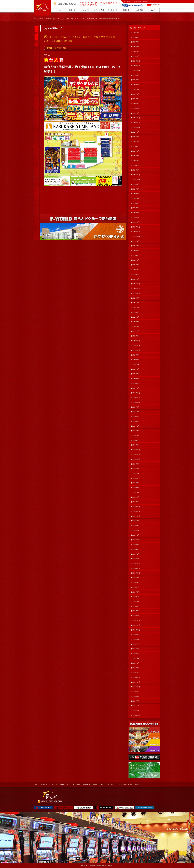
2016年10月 (136, 573)
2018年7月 (136, 473)
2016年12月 (136, 564)
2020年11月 (136, 345)
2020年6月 (136, 369)
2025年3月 (136, 104)
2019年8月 (136, 412)
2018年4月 (136, 488)
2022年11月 (136, 232)
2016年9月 (136, 578)
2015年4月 (136, 658)
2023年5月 (136, 203)
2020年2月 (136, 383)
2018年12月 (136, 450)
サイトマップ (128, 1)
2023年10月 (136, 179)
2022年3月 (136, 270)
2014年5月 (136, 706)
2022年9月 (136, 241)
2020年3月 (136, 379)
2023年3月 (136, 213)
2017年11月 (136, 511)
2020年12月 (136, 341)
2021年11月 (136, 289)
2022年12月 (136, 227)
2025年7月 (136, 85)
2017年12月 (136, 507)
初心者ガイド (64, 784)
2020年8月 (136, 360)
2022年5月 (136, 260)
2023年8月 (136, 189)
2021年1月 (136, 336)
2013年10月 (136, 715)
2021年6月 (136, 312)
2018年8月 (136, 469)
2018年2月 (136, 497)
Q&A (102, 784)
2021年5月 (136, 317)
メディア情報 (48, 19)
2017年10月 (136, 516)
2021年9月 (136, 298)
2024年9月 (136, 132)
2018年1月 (136, 502)
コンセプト (53, 784)
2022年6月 (136, 255)
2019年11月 (136, 398)
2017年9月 (136, 521)
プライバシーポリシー (125, 784)
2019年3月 (136, 436)
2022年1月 (136, 279)
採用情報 (86, 784)
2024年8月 (136, 137)
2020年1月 (136, 388)
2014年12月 (136, 677)
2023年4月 (136, 208)
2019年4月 (136, 431)
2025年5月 (136, 94)
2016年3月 (136, 606)
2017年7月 (136, 530)
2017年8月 (136, 526)
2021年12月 (136, 284)
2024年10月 (136, 127)
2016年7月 (136, 587)
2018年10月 (136, 459)
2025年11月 (136, 66)
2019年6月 (136, 421)
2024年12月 (136, 118)
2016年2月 (136, 611)
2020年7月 (136, 364)
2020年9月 (136, 355)
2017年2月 (136, 554)
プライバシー (137, 1)
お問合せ (146, 1)
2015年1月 (136, 673)
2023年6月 (136, 198)
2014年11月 (136, 682)
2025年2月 (136, 108)
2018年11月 (136, 455)
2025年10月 (136, 70)
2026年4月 (136, 42)
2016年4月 (136, 601)
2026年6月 (136, 33)
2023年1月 (136, 222)
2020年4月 (136, 374)
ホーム (36, 784)
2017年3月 (136, 549)
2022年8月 (136, 246)
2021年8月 (136, 303)
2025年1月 (136, 113)
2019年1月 (136, 445)
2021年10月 (136, 293)
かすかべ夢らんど (58, 19)
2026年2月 (136, 52)
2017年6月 (136, 535)
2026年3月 (136, 47)
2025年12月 (136, 61)
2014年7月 (136, 701)
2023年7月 (136, 194)
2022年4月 (136, 265)
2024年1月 (136, 170)
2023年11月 (136, 175)
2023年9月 (136, 184)
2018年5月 (136, 483)
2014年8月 (136, 696)
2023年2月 (136, 217)
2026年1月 (136, 56)
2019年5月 (136, 426)
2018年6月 (136, 478)
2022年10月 (136, 236)
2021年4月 (136, 322)
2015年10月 (136, 630)
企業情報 (94, 784)
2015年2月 (136, 668)
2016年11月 (136, 568)
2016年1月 (136, 616)
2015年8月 (136, 639)
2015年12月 (136, 621)
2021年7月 (136, 307)
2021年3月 (136, 327)
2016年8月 (136, 583)
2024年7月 (136, 142)
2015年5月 (136, 654)
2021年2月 (136, 331)
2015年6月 (136, 649)
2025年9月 (136, 75)
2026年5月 (136, 37)
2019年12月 (136, 393)
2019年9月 (136, 407)
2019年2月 (136, 440)
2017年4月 (136, 545)
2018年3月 (136, 492)
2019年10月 (136, 402)
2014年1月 (136, 710)
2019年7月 (136, 417)
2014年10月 (136, 687)
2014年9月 (136, 692)
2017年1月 (136, 559)
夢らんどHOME (38, 19)
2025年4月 (136, 99)
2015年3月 (136, 663)
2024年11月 (136, 123)
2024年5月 (136, 151)
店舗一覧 (44, 784)
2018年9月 (136, 464)
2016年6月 (136, 592)
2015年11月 (136, 625)
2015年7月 (136, 644)
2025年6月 (136, 89)
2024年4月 (136, 156)
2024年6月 (136, 146)
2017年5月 (136, 540)
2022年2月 (136, 274)
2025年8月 (136, 80)
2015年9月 (136, 635)
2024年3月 (136, 161)
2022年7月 (136, 251)
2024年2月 (136, 165)
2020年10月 (136, 350)
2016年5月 (136, 597)
